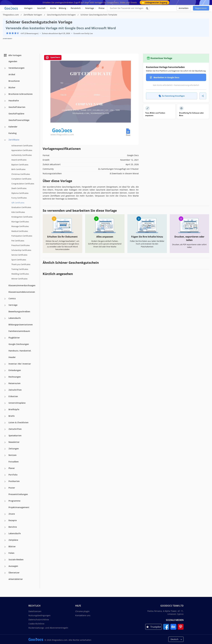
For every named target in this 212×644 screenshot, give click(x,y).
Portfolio (13, 475)
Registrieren (201, 8)
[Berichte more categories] (5, 527)
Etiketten (13, 396)
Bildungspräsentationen (21, 325)
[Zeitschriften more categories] (5, 390)
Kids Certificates (18, 212)
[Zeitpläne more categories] (5, 540)
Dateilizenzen (35, 611)
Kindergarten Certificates (22, 217)
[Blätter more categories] (5, 547)
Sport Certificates (19, 260)
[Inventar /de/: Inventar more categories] (5, 364)
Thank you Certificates (21, 264)
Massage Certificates (20, 226)
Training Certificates (20, 269)
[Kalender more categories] (5, 127)
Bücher (12, 87)
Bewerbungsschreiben (19, 312)
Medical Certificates (20, 231)
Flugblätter (14, 338)
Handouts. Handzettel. (20, 351)
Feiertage (90, 8)
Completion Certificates (21, 179)
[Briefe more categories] (5, 416)
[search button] (147, 8)
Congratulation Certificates (23, 184)
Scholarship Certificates (21, 250)
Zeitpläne (13, 540)
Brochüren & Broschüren (21, 94)
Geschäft (41, 8)
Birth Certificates (18, 169)
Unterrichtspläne (17, 403)
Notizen (13, 455)
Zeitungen (14, 449)
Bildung (62, 8)
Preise (102, 8)
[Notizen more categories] (5, 455)
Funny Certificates (19, 198)
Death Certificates (19, 188)
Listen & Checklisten (18, 422)
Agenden (13, 61)
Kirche (53, 8)
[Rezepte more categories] (5, 521)
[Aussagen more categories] (5, 566)
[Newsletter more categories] (5, 442)
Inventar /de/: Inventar (20, 364)
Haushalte (14, 101)
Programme (14, 501)
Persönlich (76, 8)
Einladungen (15, 370)
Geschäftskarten (17, 107)
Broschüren (14, 81)
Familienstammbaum (19, 331)
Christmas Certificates (21, 174)
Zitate (12, 514)
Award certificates (19, 160)
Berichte (13, 527)
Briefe (12, 416)
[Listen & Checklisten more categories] (5, 423)
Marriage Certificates (20, 222)
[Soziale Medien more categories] (5, 560)
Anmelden (184, 8)
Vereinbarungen (17, 68)
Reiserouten (15, 383)
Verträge (13, 305)
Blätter (12, 546)
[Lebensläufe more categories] (5, 318)
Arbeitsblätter (16, 579)
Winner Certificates (19, 279)
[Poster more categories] (5, 488)
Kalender (13, 127)
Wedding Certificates (20, 274)
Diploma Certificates (20, 193)
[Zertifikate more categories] (5, 140)
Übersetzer (14, 573)
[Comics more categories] (5, 299)
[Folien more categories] (5, 553)
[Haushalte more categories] (5, 101)
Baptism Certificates (20, 165)
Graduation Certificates (21, 207)
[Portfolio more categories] (5, 475)
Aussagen (13, 566)
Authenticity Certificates (22, 155)
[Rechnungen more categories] (5, 377)
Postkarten (14, 481)
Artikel (12, 74)
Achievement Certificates (22, 146)
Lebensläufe (15, 318)
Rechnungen (15, 377)
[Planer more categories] (5, 468)
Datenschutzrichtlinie (39, 620)
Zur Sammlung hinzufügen (172, 96)
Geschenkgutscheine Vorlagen (62, 15)
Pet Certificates (18, 241)
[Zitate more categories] (5, 514)
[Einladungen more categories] (5, 371)
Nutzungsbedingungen (39, 615)
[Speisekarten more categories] (5, 436)
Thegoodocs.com (11, 15)
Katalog (13, 133)
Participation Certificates (22, 236)
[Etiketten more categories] (5, 397)
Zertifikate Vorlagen (33, 15)
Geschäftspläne (16, 114)
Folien (11, 553)
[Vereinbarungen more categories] (5, 68)
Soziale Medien (16, 560)
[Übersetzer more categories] (5, 573)
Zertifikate (14, 140)
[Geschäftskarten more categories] (5, 107)
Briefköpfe (14, 409)
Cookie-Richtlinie (36, 624)
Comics (12, 298)
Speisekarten (15, 436)
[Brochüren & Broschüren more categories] (5, 94)
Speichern (53, 58)
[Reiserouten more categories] (5, 384)
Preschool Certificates (21, 245)
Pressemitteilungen (18, 494)
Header (12, 357)
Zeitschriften (15, 390)
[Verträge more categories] (5, 305)
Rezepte (13, 520)
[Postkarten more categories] (5, 482)
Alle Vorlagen (13, 55)
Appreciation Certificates (22, 150)
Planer (12, 468)
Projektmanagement (19, 507)
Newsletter (14, 442)
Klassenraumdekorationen (22, 292)
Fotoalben (14, 462)
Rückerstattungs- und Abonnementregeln (48, 628)
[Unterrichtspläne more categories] (5, 403)
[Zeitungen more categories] (5, 449)
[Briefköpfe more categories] (5, 410)
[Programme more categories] (5, 501)
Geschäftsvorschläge (19, 120)
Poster (12, 488)
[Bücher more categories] (5, 88)
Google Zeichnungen (19, 344)
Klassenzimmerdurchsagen (22, 285)
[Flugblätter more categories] (5, 338)
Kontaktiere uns (83, 615)
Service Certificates (19, 255)
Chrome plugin (82, 611)
